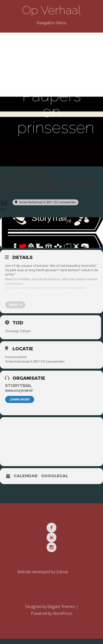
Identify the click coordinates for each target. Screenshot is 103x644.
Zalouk (62, 572)
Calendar (26, 476)
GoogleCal (55, 476)
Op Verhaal (51, 10)
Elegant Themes (61, 607)
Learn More (20, 399)
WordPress (63, 613)
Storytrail (19, 386)
